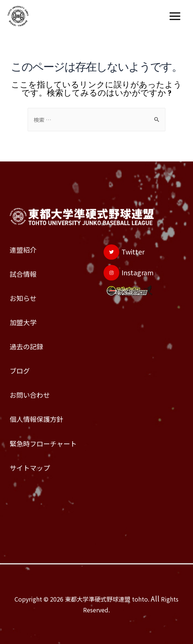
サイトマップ (30, 468)
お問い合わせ (30, 395)
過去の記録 (26, 346)
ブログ (20, 371)
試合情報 (23, 274)
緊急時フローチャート (43, 443)
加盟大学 (23, 322)
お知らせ (23, 298)
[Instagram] (128, 273)
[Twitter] (124, 252)
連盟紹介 (23, 250)
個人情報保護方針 (37, 419)
